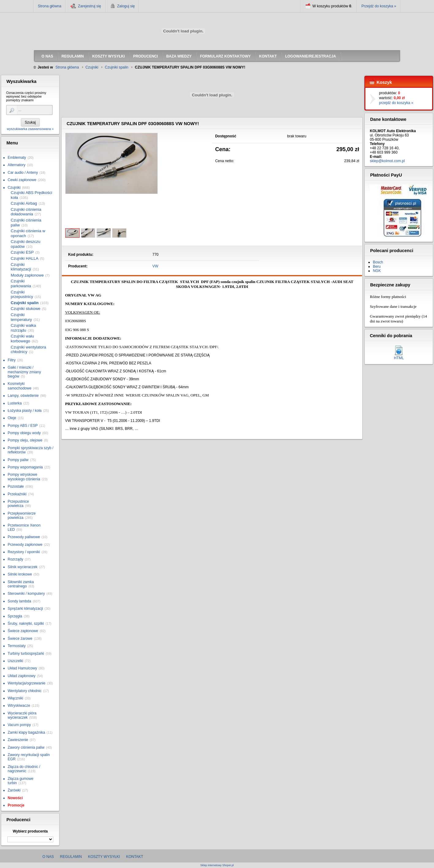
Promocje (16, 805)
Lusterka (15, 403)
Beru (377, 266)
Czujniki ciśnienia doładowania (26, 212)
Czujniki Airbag (24, 203)
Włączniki (15, 698)
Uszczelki (15, 661)
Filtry (12, 360)
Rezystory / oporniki (24, 552)
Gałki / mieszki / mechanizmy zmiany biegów (24, 372)
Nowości (15, 798)
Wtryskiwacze (19, 706)
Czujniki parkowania (21, 283)
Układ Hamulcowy (22, 668)
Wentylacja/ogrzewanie (26, 683)
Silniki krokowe (20, 574)
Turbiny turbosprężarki (26, 654)
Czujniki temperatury (21, 317)
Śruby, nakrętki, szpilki (26, 624)
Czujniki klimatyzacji (21, 267)
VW (155, 266)
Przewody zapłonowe (25, 545)
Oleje (12, 418)
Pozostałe (16, 486)
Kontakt (135, 857)
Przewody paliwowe (24, 537)
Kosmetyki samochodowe (19, 386)
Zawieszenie (18, 740)
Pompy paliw (18, 460)
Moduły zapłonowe (27, 275)
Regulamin (71, 857)
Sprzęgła (15, 616)
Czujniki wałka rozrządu (23, 328)
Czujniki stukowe (26, 309)
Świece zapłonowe (23, 631)
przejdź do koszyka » (396, 103)
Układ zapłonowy (22, 676)
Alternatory (17, 165)
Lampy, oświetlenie (23, 396)
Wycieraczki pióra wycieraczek (22, 715)
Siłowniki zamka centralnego (21, 584)
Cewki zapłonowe (22, 180)
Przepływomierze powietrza (22, 516)
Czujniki (14, 188)
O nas (48, 857)
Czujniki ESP (22, 252)
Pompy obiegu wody (24, 433)
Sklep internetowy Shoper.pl (217, 865)
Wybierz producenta (30, 831)
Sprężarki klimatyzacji (25, 609)
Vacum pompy (19, 725)
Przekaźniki (17, 494)
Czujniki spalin (25, 303)
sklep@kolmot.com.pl (387, 161)
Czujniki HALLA (25, 258)
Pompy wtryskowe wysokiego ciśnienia (24, 477)
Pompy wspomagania (25, 467)
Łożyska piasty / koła (25, 411)
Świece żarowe (20, 639)
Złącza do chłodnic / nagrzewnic (24, 769)
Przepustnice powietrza (18, 504)
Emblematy (17, 158)
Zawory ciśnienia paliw (26, 747)
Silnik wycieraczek (23, 567)
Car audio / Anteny (23, 173)
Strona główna (50, 6)
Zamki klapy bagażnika (26, 732)
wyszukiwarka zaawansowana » (30, 129)
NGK (377, 271)
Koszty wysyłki (104, 857)
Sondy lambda (19, 601)
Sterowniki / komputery (26, 594)
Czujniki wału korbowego (22, 339)
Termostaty (17, 646)
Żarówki (14, 790)
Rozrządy (15, 559)
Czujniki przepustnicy (22, 294)
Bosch (378, 262)
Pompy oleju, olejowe (25, 440)
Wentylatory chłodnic (25, 691)
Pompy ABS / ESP (23, 426)
